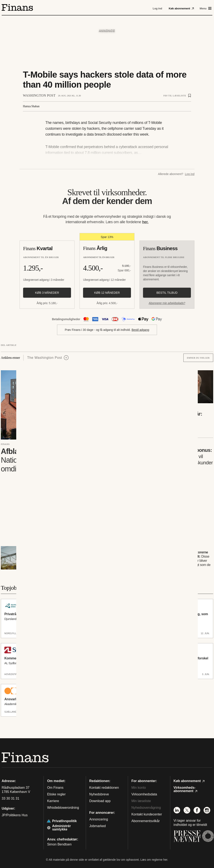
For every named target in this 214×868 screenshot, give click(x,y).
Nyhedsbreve (99, 794)
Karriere (53, 801)
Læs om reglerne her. (154, 860)
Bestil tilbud (167, 293)
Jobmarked (98, 826)
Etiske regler (56, 794)
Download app (100, 801)
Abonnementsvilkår (146, 821)
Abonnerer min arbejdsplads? (167, 303)
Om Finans (55, 788)
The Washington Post (45, 358)
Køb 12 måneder (107, 293)
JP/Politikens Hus (15, 815)
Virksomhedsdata (144, 794)
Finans (5, 444)
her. (145, 222)
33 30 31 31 (11, 799)
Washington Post (39, 95)
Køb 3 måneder (47, 293)
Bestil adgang (140, 330)
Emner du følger (198, 358)
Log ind (190, 174)
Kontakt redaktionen (104, 788)
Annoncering (99, 819)
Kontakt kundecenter (147, 814)
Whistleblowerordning (63, 808)
